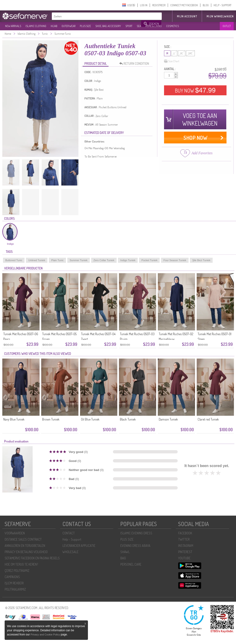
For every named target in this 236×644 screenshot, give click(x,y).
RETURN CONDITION (135, 64)
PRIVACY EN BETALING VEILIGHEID (26, 552)
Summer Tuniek (79, 260)
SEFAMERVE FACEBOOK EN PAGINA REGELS (32, 558)
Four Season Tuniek (175, 260)
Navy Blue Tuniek (14, 419)
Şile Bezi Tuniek (201, 260)
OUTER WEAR (68, 26)
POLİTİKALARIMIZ (15, 589)
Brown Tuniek (51, 419)
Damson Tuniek (168, 419)
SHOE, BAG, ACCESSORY (108, 26)
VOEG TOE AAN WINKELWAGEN (200, 119)
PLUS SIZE (85, 26)
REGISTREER (159, 5)
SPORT (129, 26)
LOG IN (144, 5)
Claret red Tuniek (208, 419)
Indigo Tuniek (128, 260)
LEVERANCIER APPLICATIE (79, 546)
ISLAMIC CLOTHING (36, 26)
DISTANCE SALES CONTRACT (23, 539)
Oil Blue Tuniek (90, 419)
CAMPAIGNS (12, 577)
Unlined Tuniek (37, 260)
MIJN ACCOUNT (187, 16)
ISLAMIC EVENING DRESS (136, 533)
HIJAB (54, 26)
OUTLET (227, 26)
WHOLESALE (70, 552)
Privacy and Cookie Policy (45, 635)
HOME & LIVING (154, 26)
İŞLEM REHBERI (14, 583)
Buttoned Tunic (14, 260)
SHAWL (125, 552)
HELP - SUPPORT (222, 5)
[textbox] (97, 16)
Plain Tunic (57, 260)
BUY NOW (195, 90)
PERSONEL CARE (131, 564)
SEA (139, 26)
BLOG (206, 5)
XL (182, 53)
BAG (123, 558)
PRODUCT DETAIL (96, 63)
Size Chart (172, 61)
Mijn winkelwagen (220, 16)
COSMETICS (172, 26)
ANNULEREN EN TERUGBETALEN (25, 546)
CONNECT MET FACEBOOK (184, 5)
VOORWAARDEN (15, 533)
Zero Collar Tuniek (104, 260)
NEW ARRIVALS (13, 26)
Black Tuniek (128, 419)
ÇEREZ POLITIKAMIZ (17, 571)
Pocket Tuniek (149, 260)
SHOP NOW (195, 138)
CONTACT (69, 533)
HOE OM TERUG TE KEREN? (21, 564)
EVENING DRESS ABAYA (135, 546)
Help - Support (72, 539)
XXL (190, 53)
